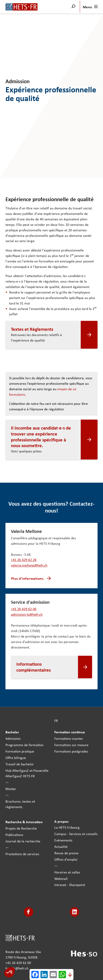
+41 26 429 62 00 (18, 963)
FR (56, 721)
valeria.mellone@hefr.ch (29, 565)
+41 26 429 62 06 (24, 609)
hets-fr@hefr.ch (17, 968)
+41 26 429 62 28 (24, 560)
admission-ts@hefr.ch (27, 614)
